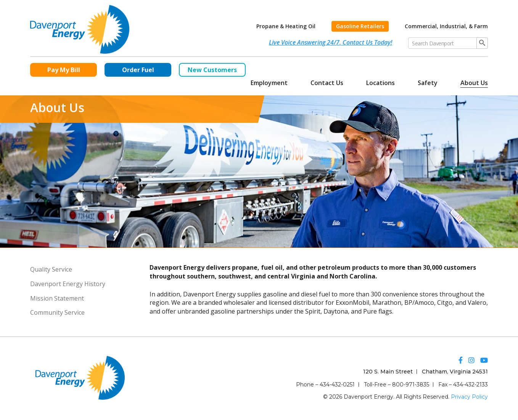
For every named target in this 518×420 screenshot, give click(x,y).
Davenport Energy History (68, 284)
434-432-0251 (337, 385)
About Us (474, 83)
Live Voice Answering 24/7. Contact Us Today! (331, 42)
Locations (380, 83)
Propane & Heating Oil (286, 26)
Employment (269, 83)
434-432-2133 (471, 385)
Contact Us (327, 83)
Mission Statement (57, 298)
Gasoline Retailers (360, 26)
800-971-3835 (411, 385)
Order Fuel (138, 70)
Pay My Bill (64, 70)
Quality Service (51, 269)
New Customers (212, 70)
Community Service (57, 312)
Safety (428, 83)
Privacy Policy (469, 397)
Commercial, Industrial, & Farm (446, 26)
